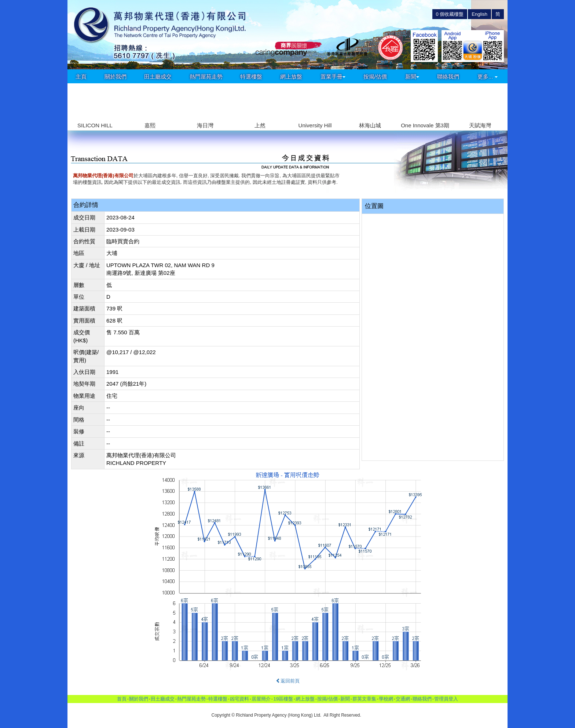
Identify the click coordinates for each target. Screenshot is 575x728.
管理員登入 (446, 699)
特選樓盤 (251, 77)
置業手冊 (333, 77)
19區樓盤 (283, 699)
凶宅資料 (239, 699)
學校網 (386, 699)
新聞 (412, 77)
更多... (488, 77)
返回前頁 (288, 681)
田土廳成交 (158, 77)
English (479, 14)
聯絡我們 (448, 77)
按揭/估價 (375, 77)
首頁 (122, 699)
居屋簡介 (261, 699)
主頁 (81, 77)
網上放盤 (291, 77)
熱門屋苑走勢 (206, 77)
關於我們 (116, 77)
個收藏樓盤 (450, 14)
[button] (499, 103)
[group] (95, 107)
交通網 (403, 699)
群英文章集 (364, 699)
